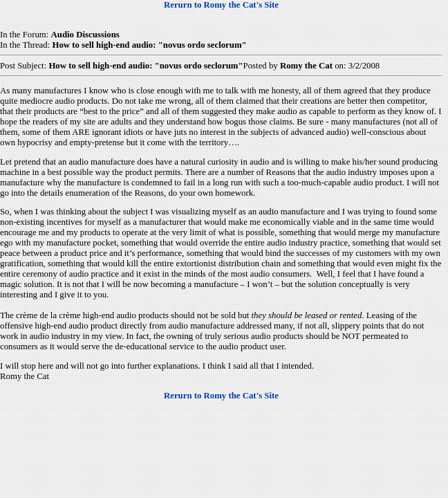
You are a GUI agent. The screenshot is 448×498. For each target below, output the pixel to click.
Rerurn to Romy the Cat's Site (221, 5)
